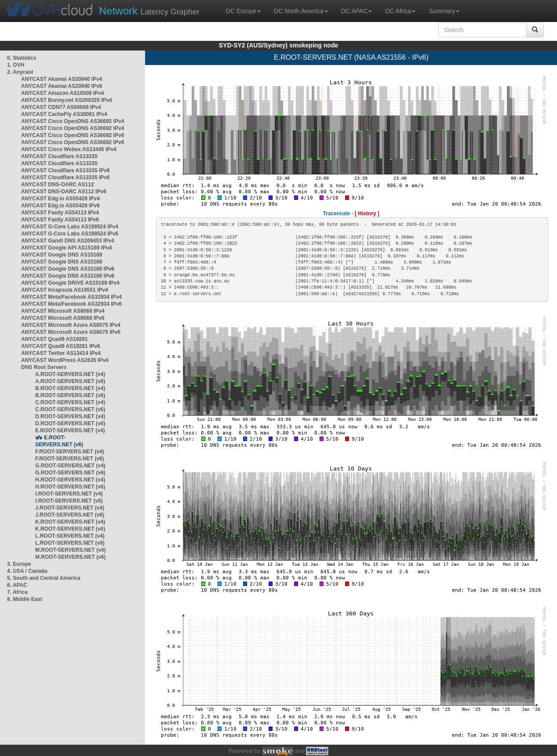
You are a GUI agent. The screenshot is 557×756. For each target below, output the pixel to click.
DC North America (301, 11)
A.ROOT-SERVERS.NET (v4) (70, 374)
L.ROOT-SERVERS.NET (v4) (70, 536)
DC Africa (400, 11)
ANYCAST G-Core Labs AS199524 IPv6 (70, 234)
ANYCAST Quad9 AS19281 (55, 339)
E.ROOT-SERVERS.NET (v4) (70, 430)
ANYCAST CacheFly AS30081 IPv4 (64, 114)
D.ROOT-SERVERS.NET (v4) (70, 416)
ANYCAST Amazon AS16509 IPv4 (63, 93)
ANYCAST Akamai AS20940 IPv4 (62, 79)
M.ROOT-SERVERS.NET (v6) (70, 557)
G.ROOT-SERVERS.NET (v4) (70, 466)
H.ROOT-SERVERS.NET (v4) (70, 480)
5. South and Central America (44, 578)
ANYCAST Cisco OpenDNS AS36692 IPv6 (73, 135)
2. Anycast (20, 72)
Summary (444, 11)
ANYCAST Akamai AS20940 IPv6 (62, 86)
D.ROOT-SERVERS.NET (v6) (70, 423)
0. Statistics (22, 58)
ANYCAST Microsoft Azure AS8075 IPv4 (71, 325)
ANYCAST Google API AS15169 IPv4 (67, 248)
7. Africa (17, 592)
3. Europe (19, 564)
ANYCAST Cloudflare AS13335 (59, 156)
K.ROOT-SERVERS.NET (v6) (70, 529)
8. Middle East (25, 599)
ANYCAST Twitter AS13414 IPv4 (61, 353)
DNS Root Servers (44, 367)
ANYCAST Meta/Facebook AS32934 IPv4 (71, 297)
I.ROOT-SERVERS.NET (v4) (69, 494)
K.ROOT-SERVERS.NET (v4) (70, 522)
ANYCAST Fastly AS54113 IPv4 (60, 213)
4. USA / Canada (27, 571)
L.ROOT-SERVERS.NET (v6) (70, 543)
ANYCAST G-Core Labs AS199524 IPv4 (70, 227)
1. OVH (16, 65)
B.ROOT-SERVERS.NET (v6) (70, 395)
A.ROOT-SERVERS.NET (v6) (70, 381)
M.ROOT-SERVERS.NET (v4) (70, 550)
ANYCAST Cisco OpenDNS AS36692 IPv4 (73, 121)
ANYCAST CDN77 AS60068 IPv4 (61, 107)
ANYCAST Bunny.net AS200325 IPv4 (67, 100)
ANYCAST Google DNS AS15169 (62, 255)
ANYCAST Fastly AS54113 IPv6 (60, 220)
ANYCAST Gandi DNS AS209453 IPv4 (68, 241)
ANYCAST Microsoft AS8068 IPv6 (63, 318)
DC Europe (243, 11)
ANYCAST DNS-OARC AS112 (58, 184)
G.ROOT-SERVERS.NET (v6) (70, 473)
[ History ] (367, 213)
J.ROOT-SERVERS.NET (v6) (70, 515)
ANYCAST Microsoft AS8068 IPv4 (63, 311)
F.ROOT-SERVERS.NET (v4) (69, 452)
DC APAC (357, 11)
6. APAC (17, 585)
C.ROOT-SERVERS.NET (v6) (70, 409)
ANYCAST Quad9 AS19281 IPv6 (61, 346)
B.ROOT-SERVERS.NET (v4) (70, 388)
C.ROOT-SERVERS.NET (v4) (70, 402)
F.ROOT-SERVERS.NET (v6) (69, 459)
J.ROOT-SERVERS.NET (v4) (70, 508)
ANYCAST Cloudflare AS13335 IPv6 (66, 170)
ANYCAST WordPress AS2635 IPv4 (65, 360)
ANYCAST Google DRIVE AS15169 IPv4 (70, 283)
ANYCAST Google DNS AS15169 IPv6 (68, 269)
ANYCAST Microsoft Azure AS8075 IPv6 (71, 332)
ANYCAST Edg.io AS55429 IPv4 (60, 199)
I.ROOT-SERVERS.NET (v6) (69, 501)
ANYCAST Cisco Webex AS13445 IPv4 (69, 149)
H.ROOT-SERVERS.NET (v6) (70, 487)
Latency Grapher (149, 11)
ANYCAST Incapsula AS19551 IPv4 (65, 290)
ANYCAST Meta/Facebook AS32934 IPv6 (71, 304)
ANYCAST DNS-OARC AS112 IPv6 (64, 192)
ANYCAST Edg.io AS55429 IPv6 (60, 206)
